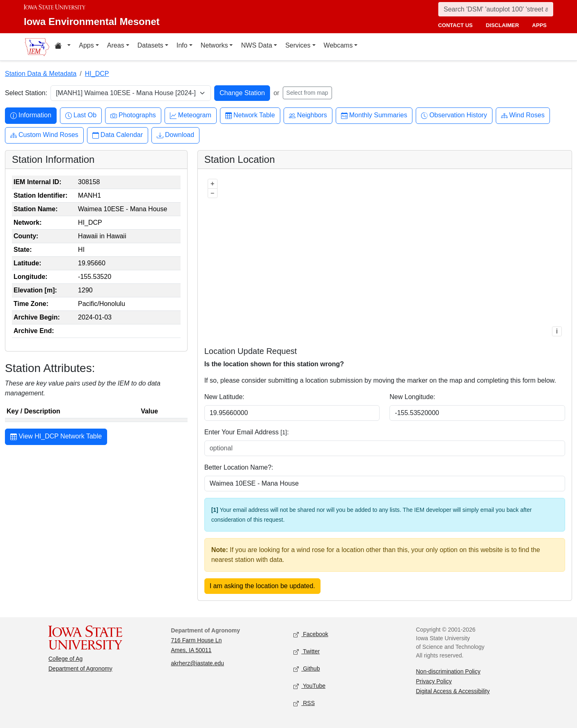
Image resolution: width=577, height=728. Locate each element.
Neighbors (308, 115)
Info (182, 45)
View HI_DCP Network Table (56, 437)
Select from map (307, 93)
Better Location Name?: (239, 467)
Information (31, 115)
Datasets (150, 45)
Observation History (454, 115)
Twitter (307, 652)
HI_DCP (97, 74)
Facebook (311, 635)
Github (307, 669)
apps (539, 25)
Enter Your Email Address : (247, 432)
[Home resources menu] (63, 47)
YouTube (309, 686)
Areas (116, 45)
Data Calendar (118, 135)
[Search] (496, 9)
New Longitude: (412, 397)
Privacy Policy (434, 681)
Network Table (250, 115)
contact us (455, 25)
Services (298, 45)
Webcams (338, 45)
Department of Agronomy (80, 669)
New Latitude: (224, 397)
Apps (86, 45)
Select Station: (26, 93)
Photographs (133, 115)
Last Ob (81, 115)
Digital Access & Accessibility (453, 691)
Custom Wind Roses (44, 135)
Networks (214, 45)
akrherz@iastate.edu (198, 663)
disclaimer (503, 25)
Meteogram (191, 115)
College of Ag (65, 659)
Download (175, 135)
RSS (304, 704)
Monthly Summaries (374, 115)
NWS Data (256, 45)
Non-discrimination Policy (448, 671)
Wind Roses (523, 115)
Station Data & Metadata (41, 74)
